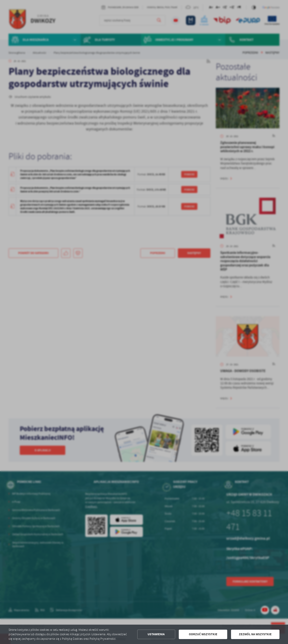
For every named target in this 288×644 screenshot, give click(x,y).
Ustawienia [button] (156, 634)
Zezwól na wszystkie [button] (255, 634)
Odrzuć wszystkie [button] (203, 634)
